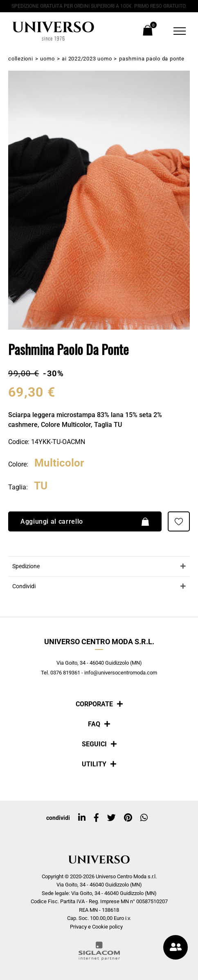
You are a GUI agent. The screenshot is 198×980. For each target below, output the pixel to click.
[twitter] (111, 818)
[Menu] (174, 31)
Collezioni (21, 59)
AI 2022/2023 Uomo (87, 59)
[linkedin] (82, 818)
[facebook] (96, 818)
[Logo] (53, 31)
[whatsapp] (144, 818)
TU (41, 486)
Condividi (24, 587)
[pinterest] (128, 818)
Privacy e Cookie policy (96, 927)
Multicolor (59, 464)
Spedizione (26, 567)
